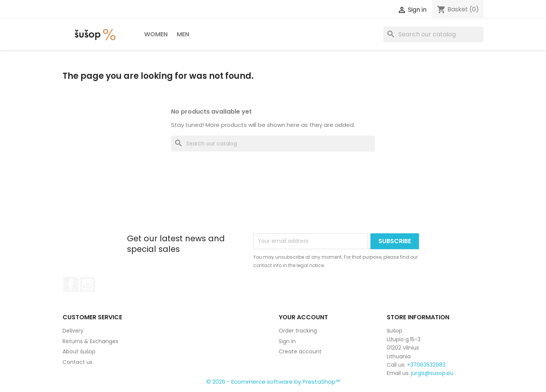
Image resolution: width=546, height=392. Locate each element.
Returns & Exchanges (90, 341)
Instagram (88, 284)
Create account (300, 351)
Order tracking (298, 331)
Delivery (73, 331)
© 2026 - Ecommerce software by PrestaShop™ (273, 382)
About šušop (79, 351)
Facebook (71, 284)
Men (183, 34)
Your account (303, 317)
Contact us (78, 362)
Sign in (287, 341)
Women (156, 34)
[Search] (433, 34)
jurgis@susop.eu (432, 373)
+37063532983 (426, 365)
